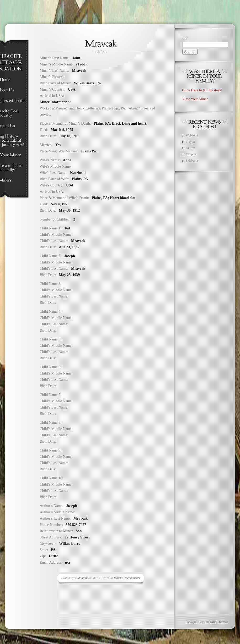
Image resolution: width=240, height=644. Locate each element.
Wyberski (192, 135)
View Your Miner (195, 99)
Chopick (191, 154)
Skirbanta (192, 161)
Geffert (190, 148)
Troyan (190, 142)
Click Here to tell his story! (202, 90)
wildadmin (81, 578)
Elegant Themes (216, 622)
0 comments (132, 578)
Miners (118, 578)
